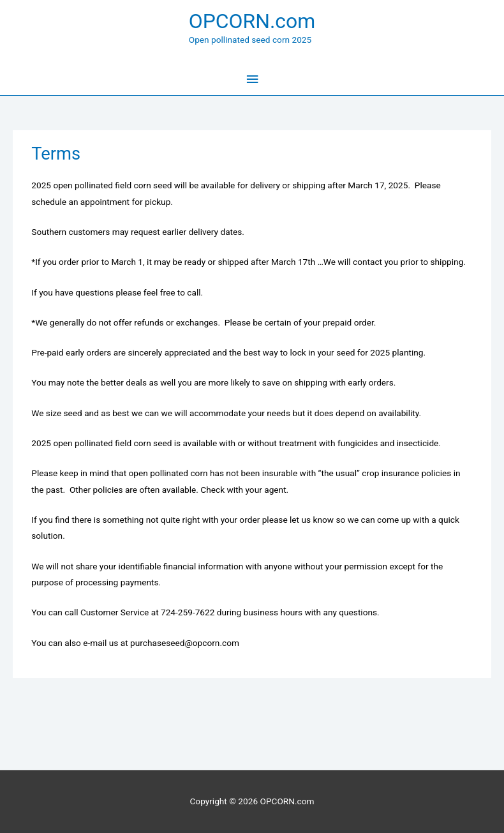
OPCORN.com (252, 21)
